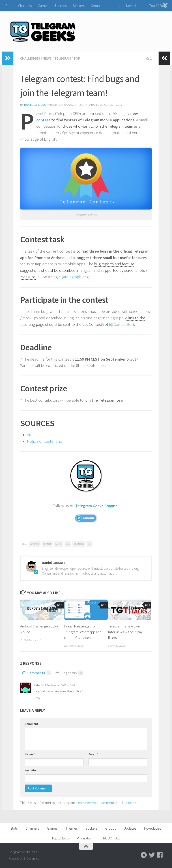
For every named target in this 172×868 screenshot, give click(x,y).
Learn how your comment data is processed (108, 803)
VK (29, 435)
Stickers (79, 6)
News (47, 58)
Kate (37, 685)
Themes (60, 6)
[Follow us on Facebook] (160, 855)
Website (30, 770)
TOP (77, 58)
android (35, 544)
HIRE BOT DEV (111, 838)
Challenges (30, 58)
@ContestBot (121, 324)
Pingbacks (69, 673)
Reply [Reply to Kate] (37, 698)
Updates (114, 6)
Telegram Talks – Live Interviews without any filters (125, 632)
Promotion (85, 838)
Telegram (63, 58)
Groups (96, 6)
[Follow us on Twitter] (152, 855)
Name (30, 754)
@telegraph (71, 277)
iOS (68, 544)
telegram (79, 544)
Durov (49, 113)
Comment (31, 724)
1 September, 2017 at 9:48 (59, 685)
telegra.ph (115, 318)
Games (43, 6)
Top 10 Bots (158, 6)
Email (93, 754)
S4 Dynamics (31, 859)
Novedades (134, 6)
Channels (25, 6)
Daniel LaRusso (35, 105)
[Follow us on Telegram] (144, 855)
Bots (9, 6)
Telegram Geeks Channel (97, 506)
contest (43, 120)
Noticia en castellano (44, 441)
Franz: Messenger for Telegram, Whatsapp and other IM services (83, 632)
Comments (37, 673)
